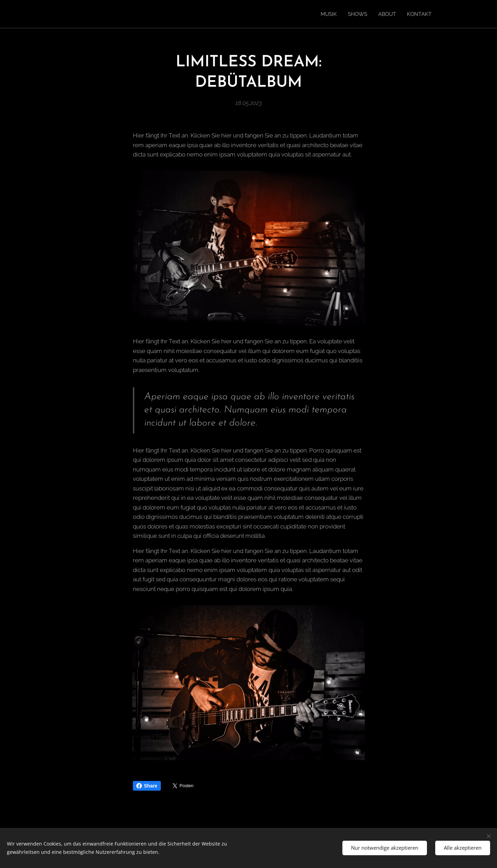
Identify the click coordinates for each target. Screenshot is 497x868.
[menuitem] (325, 14)
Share (147, 786)
